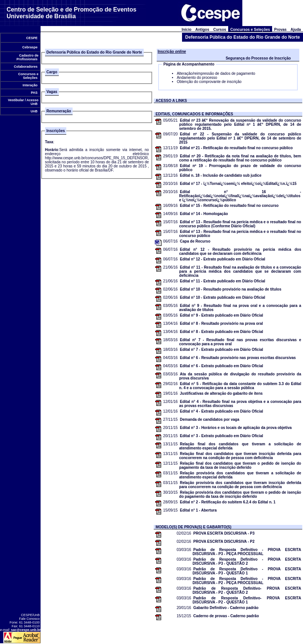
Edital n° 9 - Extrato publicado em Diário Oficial (221, 315)
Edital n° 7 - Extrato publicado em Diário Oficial (221, 350)
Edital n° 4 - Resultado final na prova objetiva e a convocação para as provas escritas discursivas (240, 404)
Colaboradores (26, 67)
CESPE (32, 38)
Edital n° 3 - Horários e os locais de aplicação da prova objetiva (236, 428)
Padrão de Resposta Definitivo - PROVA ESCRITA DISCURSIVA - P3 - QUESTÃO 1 (247, 571)
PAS (34, 93)
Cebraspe (30, 47)
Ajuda (296, 30)
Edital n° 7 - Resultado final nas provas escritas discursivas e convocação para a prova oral (240, 342)
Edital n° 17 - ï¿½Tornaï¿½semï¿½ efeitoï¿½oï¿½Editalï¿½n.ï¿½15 (238, 184)
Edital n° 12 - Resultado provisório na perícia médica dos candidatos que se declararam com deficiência (240, 251)
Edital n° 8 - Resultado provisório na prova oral (221, 323)
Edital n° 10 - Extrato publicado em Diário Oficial (222, 297)
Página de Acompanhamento (189, 64)
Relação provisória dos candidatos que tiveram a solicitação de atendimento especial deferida (240, 475)
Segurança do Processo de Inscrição (258, 58)
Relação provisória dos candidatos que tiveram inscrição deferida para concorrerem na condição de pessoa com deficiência (240, 485)
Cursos (220, 30)
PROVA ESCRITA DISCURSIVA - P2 (224, 542)
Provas (280, 30)
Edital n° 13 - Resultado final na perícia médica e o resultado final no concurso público (240, 234)
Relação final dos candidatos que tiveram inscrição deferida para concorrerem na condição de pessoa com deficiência (240, 456)
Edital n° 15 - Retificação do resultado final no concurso (229, 206)
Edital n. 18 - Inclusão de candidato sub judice (221, 175)
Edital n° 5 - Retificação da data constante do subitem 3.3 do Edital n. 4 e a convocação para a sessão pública (240, 386)
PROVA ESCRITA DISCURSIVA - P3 (224, 533)
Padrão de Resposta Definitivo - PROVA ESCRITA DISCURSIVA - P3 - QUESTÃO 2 (247, 561)
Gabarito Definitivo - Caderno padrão (226, 608)
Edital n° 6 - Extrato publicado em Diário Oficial (221, 366)
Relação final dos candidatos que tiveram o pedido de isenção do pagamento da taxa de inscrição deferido (240, 465)
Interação (30, 85)
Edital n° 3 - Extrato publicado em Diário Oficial (221, 436)
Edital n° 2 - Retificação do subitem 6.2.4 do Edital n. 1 (228, 502)
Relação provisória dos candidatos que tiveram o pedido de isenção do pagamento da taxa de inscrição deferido (240, 494)
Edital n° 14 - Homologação (204, 214)
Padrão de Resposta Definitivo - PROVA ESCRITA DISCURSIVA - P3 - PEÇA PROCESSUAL (247, 552)
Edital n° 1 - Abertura (198, 510)
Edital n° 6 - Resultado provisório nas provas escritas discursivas (238, 358)
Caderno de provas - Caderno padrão (226, 616)
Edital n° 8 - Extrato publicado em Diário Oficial (221, 332)
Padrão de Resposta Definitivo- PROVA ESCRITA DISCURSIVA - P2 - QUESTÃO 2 (247, 590)
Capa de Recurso (195, 241)
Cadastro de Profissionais (27, 57)
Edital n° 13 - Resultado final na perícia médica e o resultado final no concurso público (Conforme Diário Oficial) (240, 224)
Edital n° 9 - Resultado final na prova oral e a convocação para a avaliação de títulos (240, 308)
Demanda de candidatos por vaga (210, 419)
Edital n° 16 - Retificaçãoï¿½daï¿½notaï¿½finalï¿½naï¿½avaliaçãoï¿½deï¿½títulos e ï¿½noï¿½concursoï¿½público (240, 196)
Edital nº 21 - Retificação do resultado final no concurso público (236, 148)
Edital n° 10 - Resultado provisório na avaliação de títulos (230, 289)
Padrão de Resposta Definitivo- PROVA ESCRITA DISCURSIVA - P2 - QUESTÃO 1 (247, 600)
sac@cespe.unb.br (26, 630)
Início (186, 30)
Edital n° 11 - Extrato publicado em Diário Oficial (222, 281)
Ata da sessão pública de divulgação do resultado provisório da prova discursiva (240, 376)
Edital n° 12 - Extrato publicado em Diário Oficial (222, 259)
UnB (34, 111)
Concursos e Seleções (28, 76)
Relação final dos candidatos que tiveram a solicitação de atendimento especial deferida (240, 446)
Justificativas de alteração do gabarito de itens (221, 393)
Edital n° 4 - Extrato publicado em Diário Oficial (221, 411)
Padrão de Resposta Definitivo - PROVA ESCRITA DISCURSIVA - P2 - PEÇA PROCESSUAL (247, 581)
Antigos (202, 30)
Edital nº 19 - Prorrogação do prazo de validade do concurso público (240, 168)
